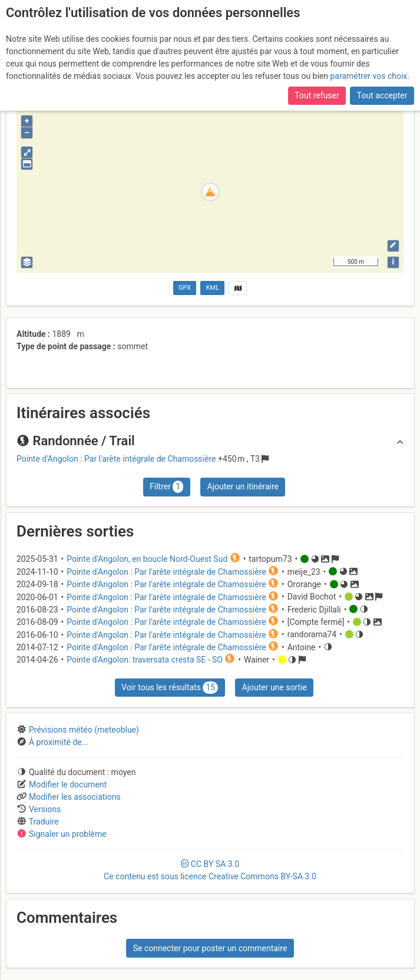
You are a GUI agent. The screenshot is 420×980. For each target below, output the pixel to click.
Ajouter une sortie (275, 687)
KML (213, 288)
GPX (185, 288)
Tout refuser (317, 95)
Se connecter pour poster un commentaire (210, 948)
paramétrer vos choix (368, 76)
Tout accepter (382, 95)
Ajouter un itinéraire (243, 486)
